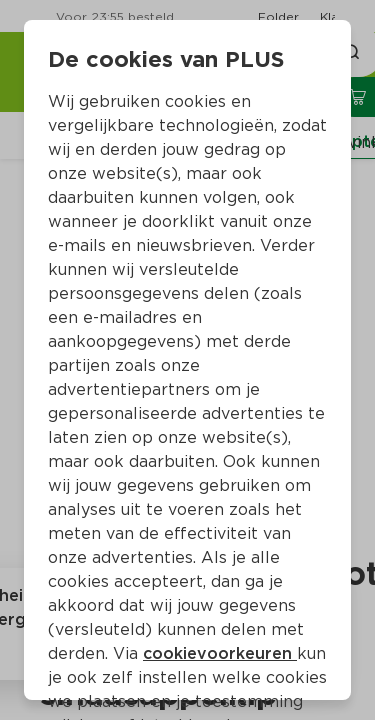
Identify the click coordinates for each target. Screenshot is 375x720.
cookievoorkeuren (220, 653)
